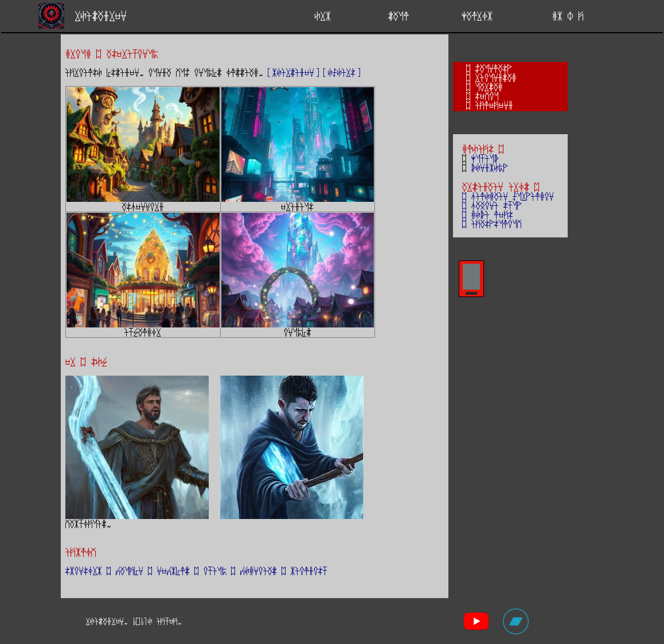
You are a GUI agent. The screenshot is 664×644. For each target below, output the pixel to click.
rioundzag (496, 77)
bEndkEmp (490, 167)
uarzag (489, 87)
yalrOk (477, 15)
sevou (487, 96)
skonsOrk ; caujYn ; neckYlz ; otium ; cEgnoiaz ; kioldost (196, 571)
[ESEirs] (342, 72)
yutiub (485, 158)
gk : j (568, 15)
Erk (323, 15)
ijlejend (494, 105)
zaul (399, 15)
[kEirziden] (293, 72)
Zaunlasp (494, 68)
